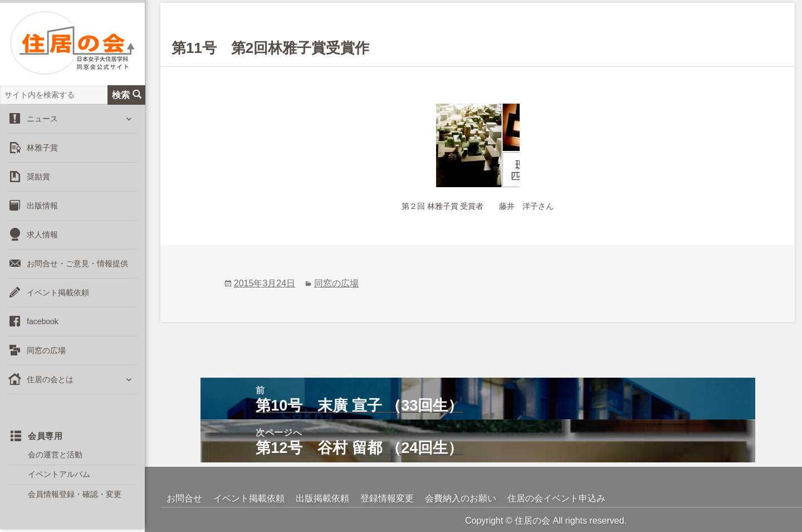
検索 (127, 95)
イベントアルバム (59, 474)
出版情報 (42, 206)
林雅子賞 (42, 148)
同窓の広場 (46, 350)
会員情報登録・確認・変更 (75, 494)
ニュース (42, 119)
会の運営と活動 (55, 455)
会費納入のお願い (461, 498)
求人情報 (42, 235)
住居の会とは (50, 379)
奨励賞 (38, 177)
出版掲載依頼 (322, 498)
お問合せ (184, 498)
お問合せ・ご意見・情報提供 (77, 263)
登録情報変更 (387, 498)
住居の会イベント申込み (556, 498)
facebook (43, 321)
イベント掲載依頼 (58, 292)
